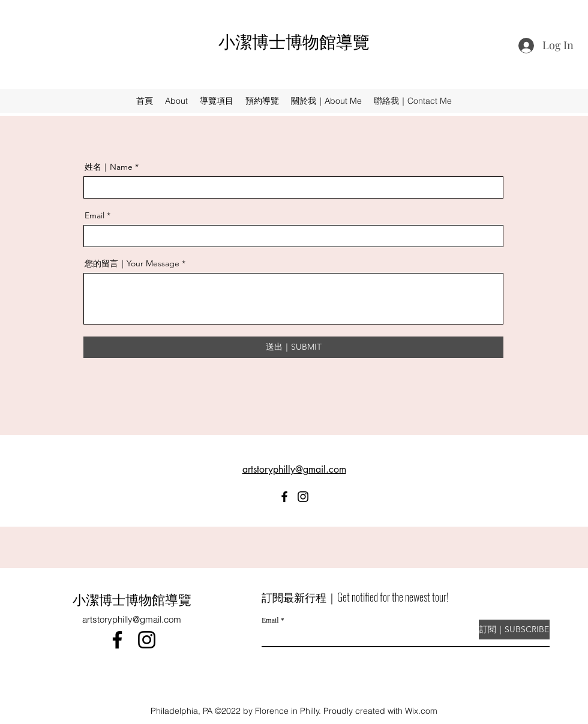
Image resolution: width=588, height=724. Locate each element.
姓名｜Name (109, 167)
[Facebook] (284, 497)
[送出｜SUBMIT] (293, 347)
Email (94, 215)
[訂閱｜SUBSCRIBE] (514, 630)
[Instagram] (303, 497)
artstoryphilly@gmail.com (132, 619)
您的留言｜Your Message (132, 263)
